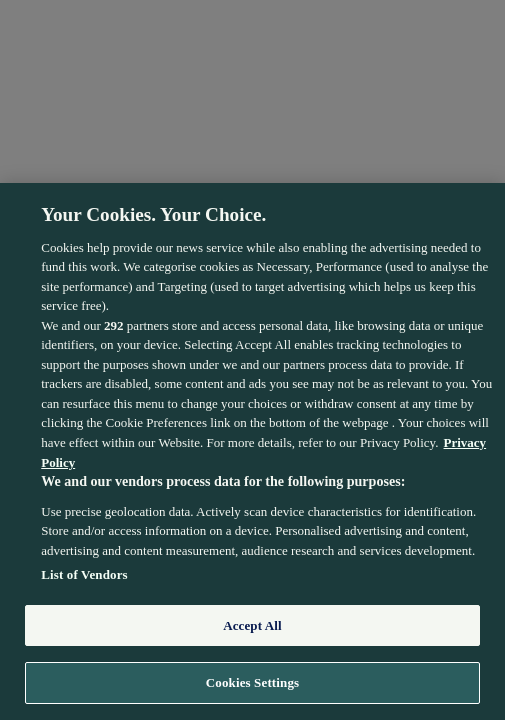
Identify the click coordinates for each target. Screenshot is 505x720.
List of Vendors (84, 574)
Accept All (252, 625)
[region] (252, 451)
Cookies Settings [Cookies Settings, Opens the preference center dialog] (252, 682)
